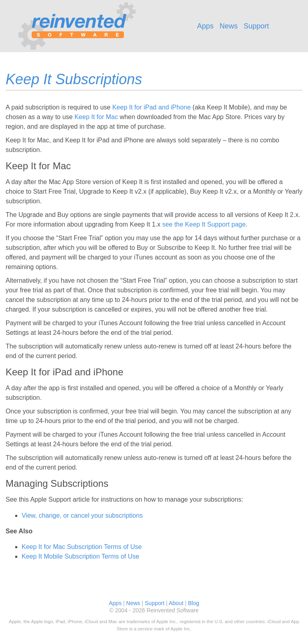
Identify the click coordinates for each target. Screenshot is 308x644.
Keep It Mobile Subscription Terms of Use (80, 556)
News (228, 26)
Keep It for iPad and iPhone (152, 107)
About (176, 603)
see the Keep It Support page (204, 224)
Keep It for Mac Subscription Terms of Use (82, 547)
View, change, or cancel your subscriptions (82, 515)
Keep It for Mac (96, 117)
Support (256, 26)
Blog (194, 603)
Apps (205, 26)
